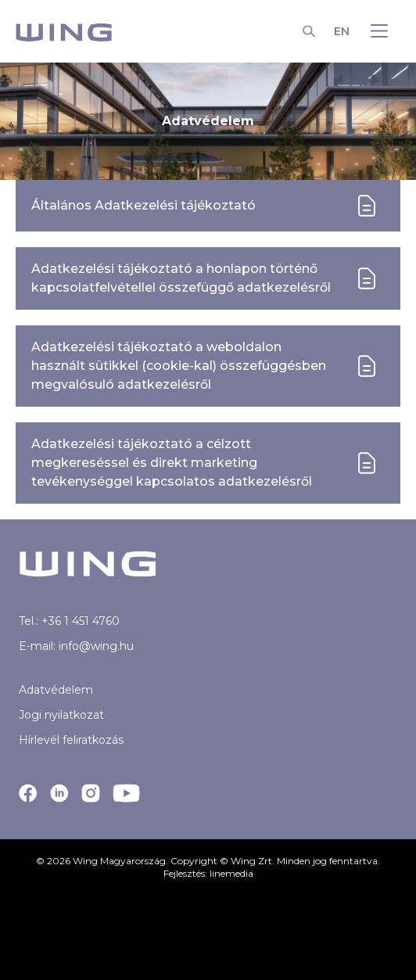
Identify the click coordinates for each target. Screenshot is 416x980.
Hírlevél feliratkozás (71, 740)
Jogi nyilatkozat (61, 715)
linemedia (231, 873)
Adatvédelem (56, 690)
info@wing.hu (96, 646)
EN (341, 31)
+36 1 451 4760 (81, 621)
